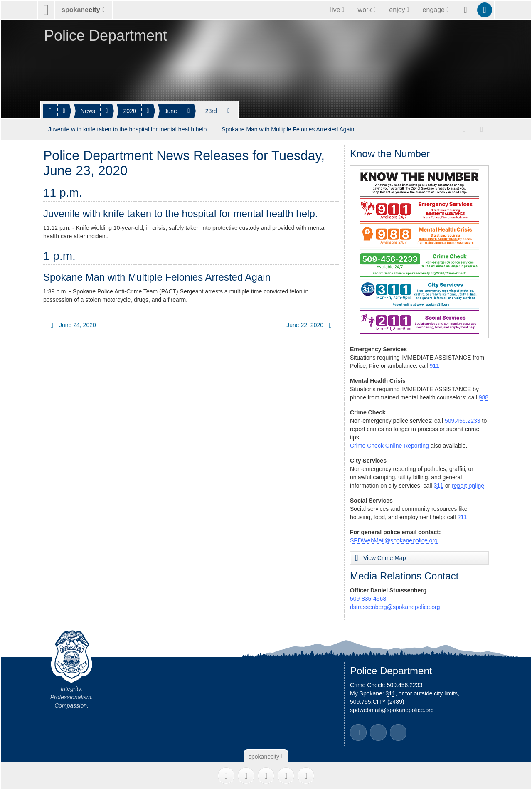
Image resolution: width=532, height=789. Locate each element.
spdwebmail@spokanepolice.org (392, 708)
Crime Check (367, 683)
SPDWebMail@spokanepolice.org (394, 539)
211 (462, 515)
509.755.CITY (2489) (377, 700)
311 (439, 484)
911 (434, 364)
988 (484, 396)
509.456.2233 (463, 419)
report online (468, 484)
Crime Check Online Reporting (389, 444)
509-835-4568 (368, 597)
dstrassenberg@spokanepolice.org (395, 605)
